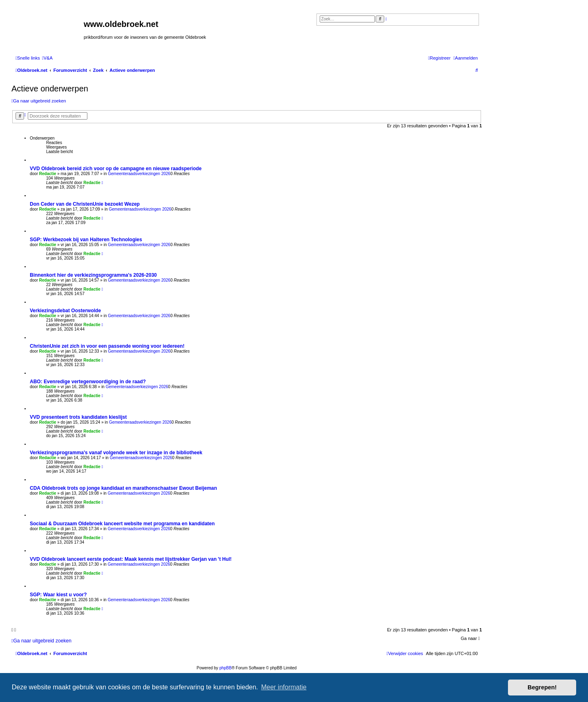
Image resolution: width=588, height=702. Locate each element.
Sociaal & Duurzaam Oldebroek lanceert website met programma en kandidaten (122, 524)
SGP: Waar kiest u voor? (58, 595)
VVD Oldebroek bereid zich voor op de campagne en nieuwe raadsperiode (116, 169)
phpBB (225, 668)
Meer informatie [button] (284, 687)
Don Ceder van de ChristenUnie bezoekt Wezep (85, 204)
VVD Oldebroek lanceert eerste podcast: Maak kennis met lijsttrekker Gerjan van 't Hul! (131, 559)
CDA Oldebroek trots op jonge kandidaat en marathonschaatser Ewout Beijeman (123, 488)
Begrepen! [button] (542, 687)
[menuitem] (47, 58)
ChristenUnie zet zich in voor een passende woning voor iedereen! (107, 346)
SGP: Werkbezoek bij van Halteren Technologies (86, 240)
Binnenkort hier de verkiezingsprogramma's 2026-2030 (93, 275)
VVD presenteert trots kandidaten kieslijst (78, 417)
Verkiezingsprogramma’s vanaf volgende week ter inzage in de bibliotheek (116, 453)
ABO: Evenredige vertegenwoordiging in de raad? (88, 382)
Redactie (48, 174)
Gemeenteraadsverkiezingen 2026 (139, 174)
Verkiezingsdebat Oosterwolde (65, 311)
